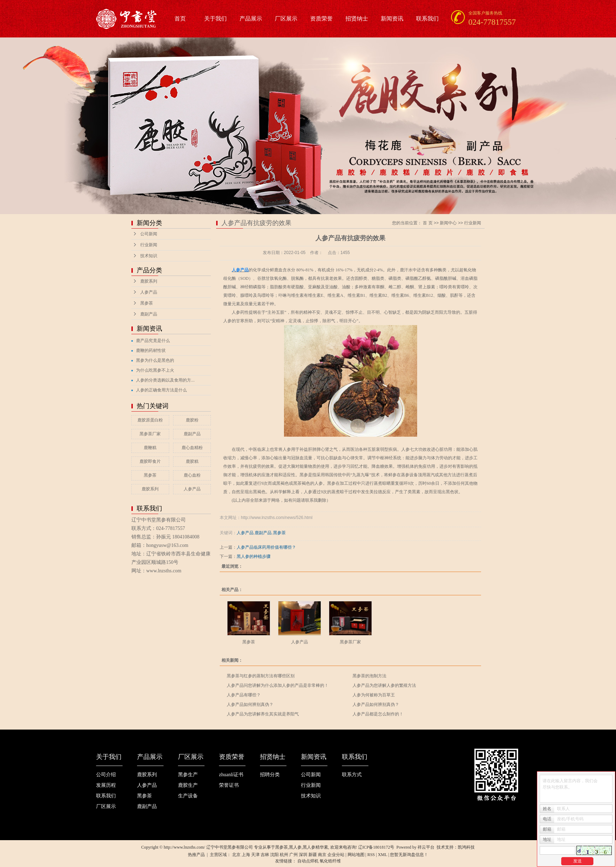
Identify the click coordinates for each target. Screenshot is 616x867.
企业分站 (336, 855)
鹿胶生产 (188, 785)
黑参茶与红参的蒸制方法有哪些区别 (261, 676)
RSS (371, 855)
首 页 (428, 223)
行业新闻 (149, 245)
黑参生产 (188, 775)
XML (383, 855)
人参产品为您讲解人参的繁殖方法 (384, 685)
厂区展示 (286, 19)
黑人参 (295, 847)
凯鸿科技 (466, 847)
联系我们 (427, 19)
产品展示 (251, 19)
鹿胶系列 (149, 281)
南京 (322, 855)
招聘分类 (270, 775)
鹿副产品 (149, 314)
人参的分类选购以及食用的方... (165, 380)
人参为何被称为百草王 (374, 695)
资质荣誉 (321, 19)
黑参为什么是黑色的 (155, 360)
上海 (246, 855)
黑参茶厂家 (150, 434)
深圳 (303, 855)
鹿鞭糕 (150, 448)
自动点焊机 (308, 861)
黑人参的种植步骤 (254, 556)
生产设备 (188, 796)
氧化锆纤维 (330, 861)
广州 (294, 855)
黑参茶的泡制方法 (369, 676)
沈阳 (274, 855)
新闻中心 (448, 223)
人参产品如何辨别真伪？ (250, 704)
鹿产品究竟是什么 (153, 341)
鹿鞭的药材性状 (151, 350)
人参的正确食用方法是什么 (161, 390)
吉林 (265, 855)
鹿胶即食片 (150, 461)
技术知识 (149, 256)
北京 (236, 855)
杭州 (284, 855)
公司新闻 (149, 234)
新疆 (313, 855)
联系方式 (352, 775)
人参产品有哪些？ (244, 695)
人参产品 (149, 292)
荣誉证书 (229, 785)
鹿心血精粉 (192, 448)
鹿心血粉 (192, 475)
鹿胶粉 (192, 420)
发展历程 (106, 785)
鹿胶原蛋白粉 (150, 420)
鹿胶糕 (192, 461)
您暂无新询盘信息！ (409, 855)
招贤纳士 (357, 19)
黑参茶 (147, 303)
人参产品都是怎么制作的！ (378, 714)
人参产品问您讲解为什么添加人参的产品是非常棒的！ (278, 685)
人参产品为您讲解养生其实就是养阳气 (263, 714)
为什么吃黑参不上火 (155, 370)
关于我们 (215, 19)
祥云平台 (426, 847)
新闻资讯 (392, 19)
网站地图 (356, 855)
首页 (180, 19)
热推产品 (196, 855)
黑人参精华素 (315, 847)
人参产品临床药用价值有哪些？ (266, 547)
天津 (255, 855)
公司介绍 (106, 775)
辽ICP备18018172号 (376, 847)
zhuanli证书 (231, 775)
